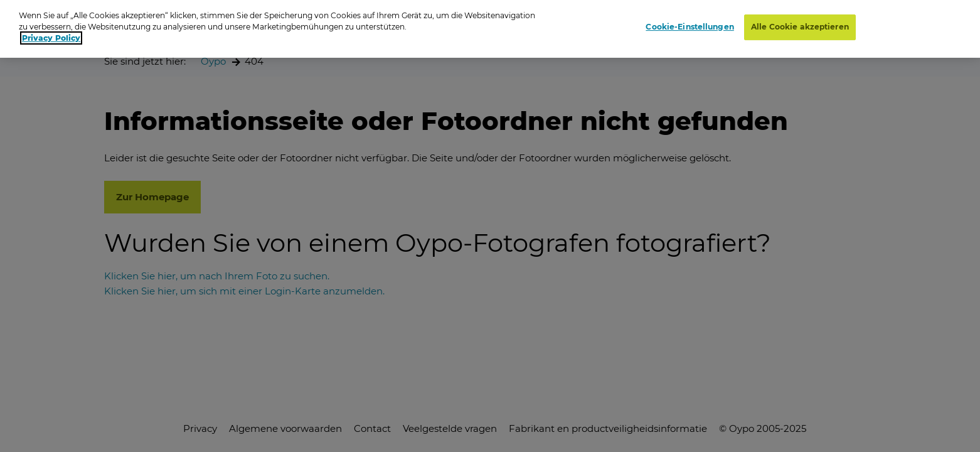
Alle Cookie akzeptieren (800, 23)
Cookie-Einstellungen (690, 23)
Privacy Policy (51, 34)
